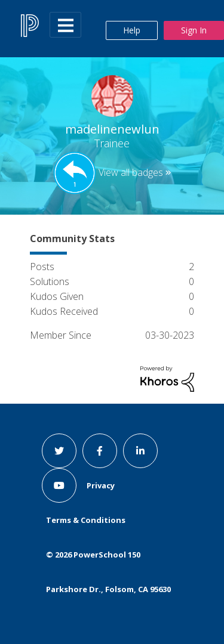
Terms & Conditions (86, 520)
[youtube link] (59, 485)
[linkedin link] (140, 451)
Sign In (194, 30)
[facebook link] (100, 451)
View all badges (131, 172)
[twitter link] (59, 451)
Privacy (101, 485)
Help (132, 30)
